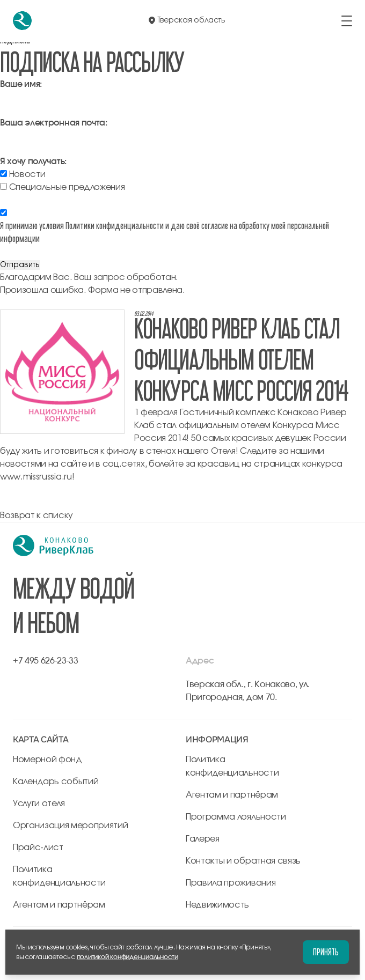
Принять (326, 952)
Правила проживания (231, 883)
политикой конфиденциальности (127, 957)
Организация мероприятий (71, 826)
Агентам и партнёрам (59, 905)
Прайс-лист (38, 848)
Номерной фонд (48, 760)
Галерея (203, 839)
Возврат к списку (36, 515)
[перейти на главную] (22, 21)
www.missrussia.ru (36, 477)
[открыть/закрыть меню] (347, 21)
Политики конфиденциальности (115, 226)
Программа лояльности (236, 817)
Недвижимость (217, 905)
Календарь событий (56, 782)
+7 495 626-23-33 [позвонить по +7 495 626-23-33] (46, 661)
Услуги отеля (39, 804)
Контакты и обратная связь (243, 861)
